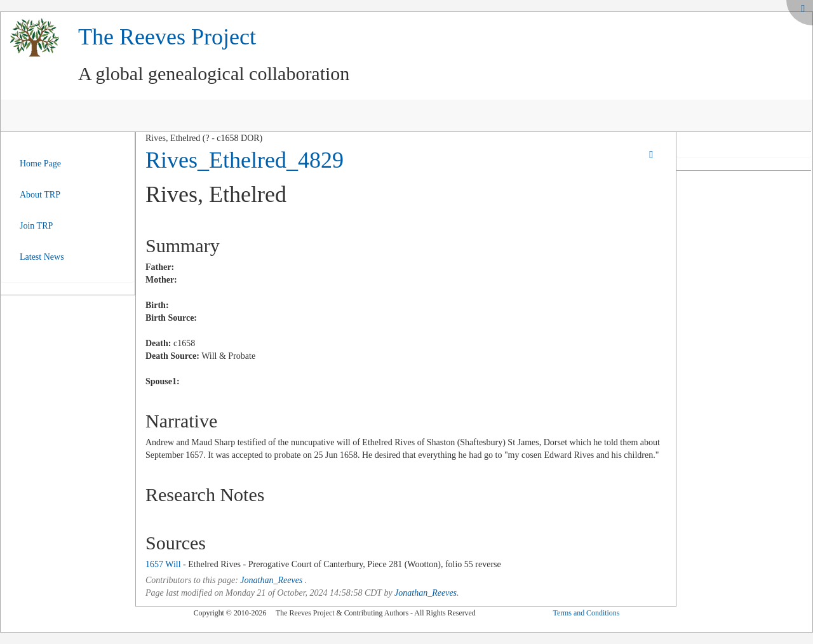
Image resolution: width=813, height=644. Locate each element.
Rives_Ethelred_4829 (245, 160)
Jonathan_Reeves (271, 580)
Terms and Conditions (586, 613)
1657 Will (163, 564)
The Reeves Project (167, 37)
